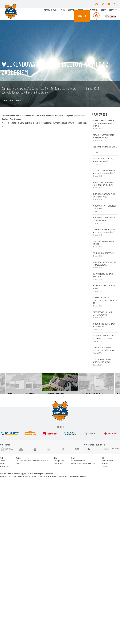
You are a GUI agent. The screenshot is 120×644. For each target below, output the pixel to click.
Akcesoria (105, 463)
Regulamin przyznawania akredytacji (83, 463)
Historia (3, 463)
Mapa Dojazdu (59, 463)
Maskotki (104, 466)
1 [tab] (53, 396)
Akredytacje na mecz (78, 461)
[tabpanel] (60, 384)
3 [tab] (60, 396)
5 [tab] (67, 396)
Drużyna (71, 10)
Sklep (82, 16)
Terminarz (19, 463)
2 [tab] (57, 396)
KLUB (63, 10)
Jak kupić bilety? (60, 461)
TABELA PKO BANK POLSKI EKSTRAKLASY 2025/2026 (32, 461)
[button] (115, 4)
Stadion (2, 461)
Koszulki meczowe (108, 461)
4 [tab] (63, 396)
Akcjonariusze (5, 466)
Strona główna (51, 10)
